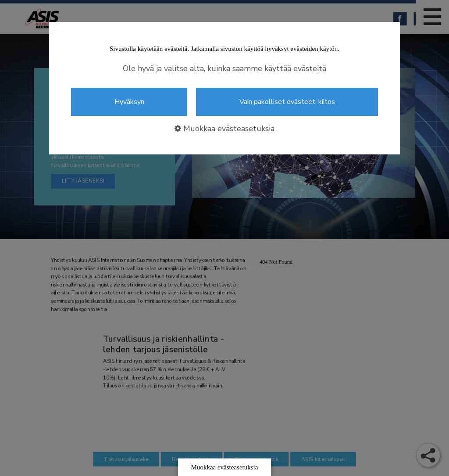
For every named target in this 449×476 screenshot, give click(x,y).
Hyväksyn (129, 102)
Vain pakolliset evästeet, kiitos (287, 102)
